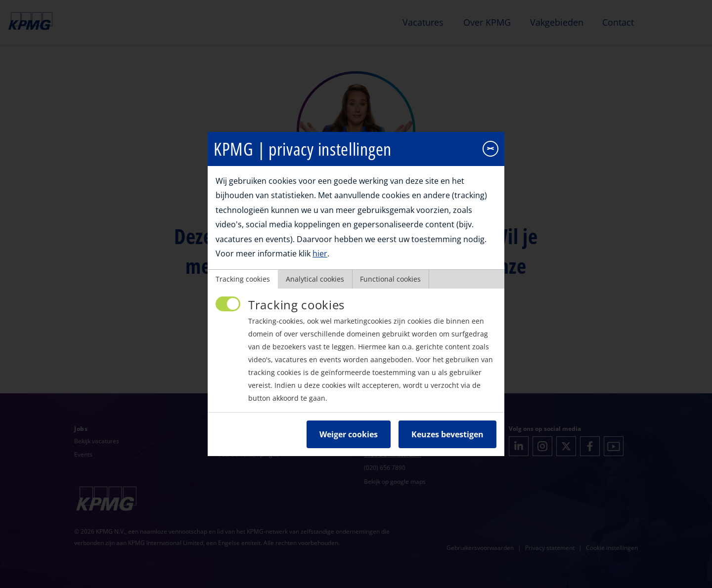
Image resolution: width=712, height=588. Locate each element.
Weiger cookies (349, 424)
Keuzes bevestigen (447, 424)
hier (320, 244)
